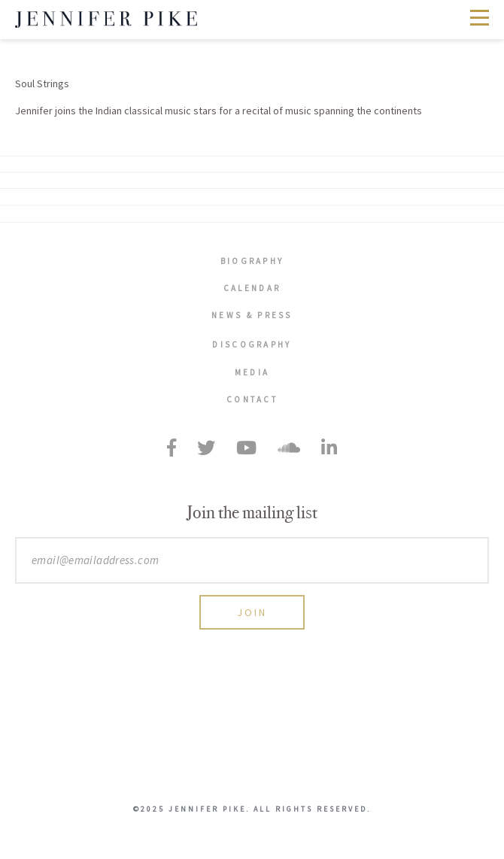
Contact (252, 399)
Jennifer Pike (106, 20)
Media (252, 372)
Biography (252, 261)
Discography (252, 345)
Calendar (252, 288)
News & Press (252, 315)
